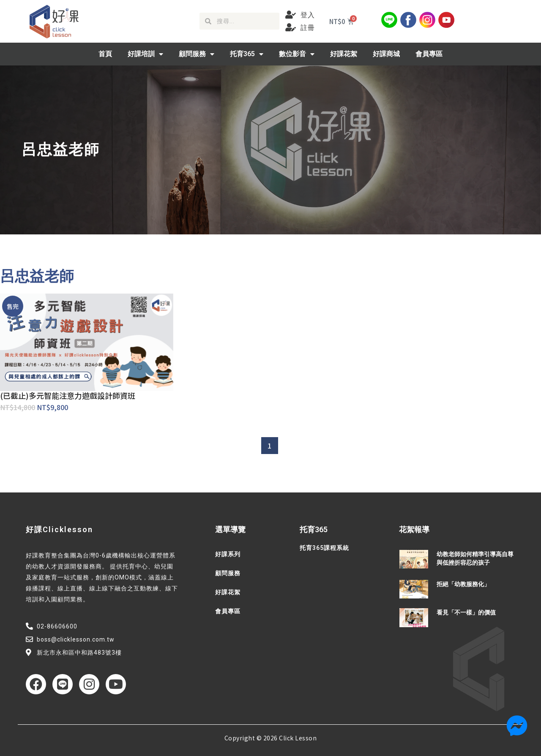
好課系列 (228, 554)
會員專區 (429, 54)
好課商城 (386, 54)
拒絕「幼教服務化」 (463, 584)
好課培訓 (145, 54)
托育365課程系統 (324, 548)
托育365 (247, 54)
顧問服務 (197, 54)
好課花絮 (344, 54)
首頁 (105, 54)
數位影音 (297, 54)
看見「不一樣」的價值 (466, 612)
